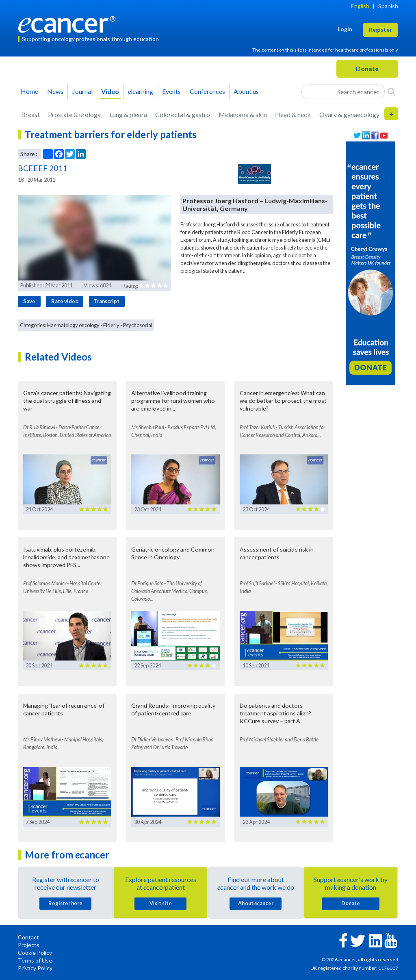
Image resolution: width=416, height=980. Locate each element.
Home (29, 91)
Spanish (388, 6)
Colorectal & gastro (183, 114)
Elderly (111, 325)
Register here (65, 903)
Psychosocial (138, 325)
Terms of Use (35, 960)
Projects (29, 945)
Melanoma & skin (243, 114)
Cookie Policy (35, 953)
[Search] (391, 91)
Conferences (207, 91)
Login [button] (345, 29)
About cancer (256, 903)
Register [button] (380, 29)
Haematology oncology (73, 325)
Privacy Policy (35, 968)
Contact (28, 937)
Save (29, 301)
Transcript (107, 301)
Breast (30, 114)
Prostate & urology (74, 114)
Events (171, 91)
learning (141, 91)
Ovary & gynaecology (349, 114)
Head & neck (293, 114)
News (55, 91)
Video (110, 91)
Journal (82, 91)
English (360, 6)
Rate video (65, 301)
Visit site (161, 903)
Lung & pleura (128, 114)
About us (246, 91)
